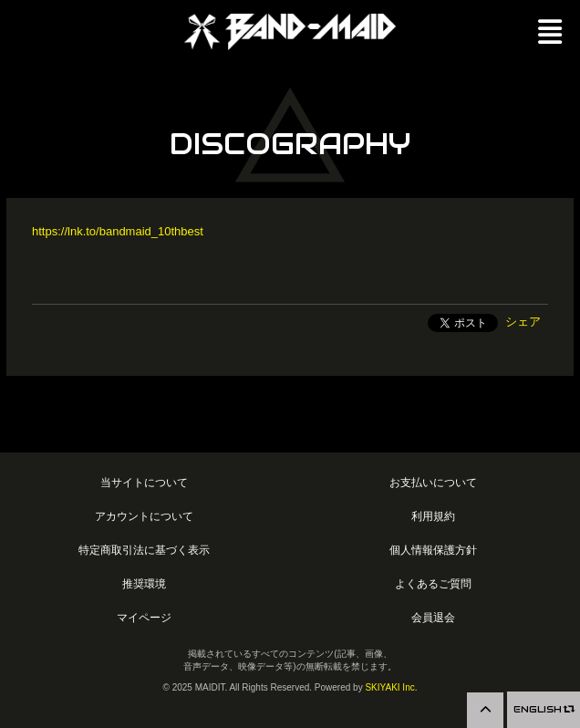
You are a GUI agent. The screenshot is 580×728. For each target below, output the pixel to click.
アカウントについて (144, 516)
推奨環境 (144, 583)
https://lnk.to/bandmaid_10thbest (118, 231)
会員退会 (433, 617)
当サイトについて (144, 482)
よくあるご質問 (433, 583)
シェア (523, 322)
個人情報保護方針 (433, 550)
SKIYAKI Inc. (391, 687)
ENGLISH (544, 709)
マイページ (144, 617)
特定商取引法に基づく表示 (144, 550)
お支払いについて (433, 482)
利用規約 (433, 516)
